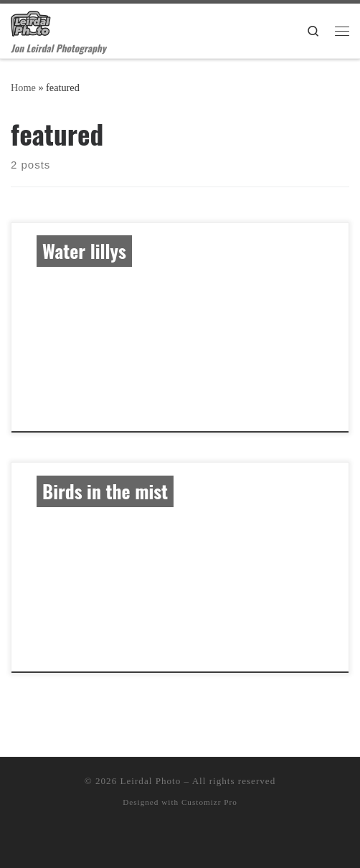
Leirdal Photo (151, 781)
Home (23, 88)
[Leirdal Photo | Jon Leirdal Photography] (31, 21)
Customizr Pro (209, 802)
